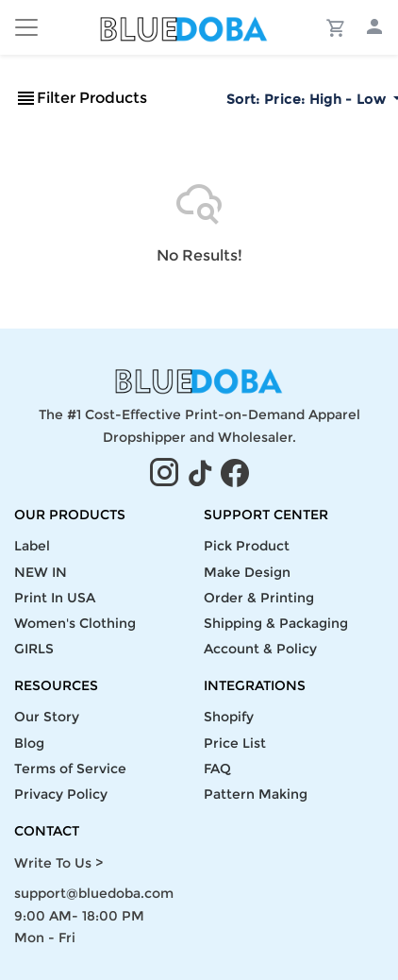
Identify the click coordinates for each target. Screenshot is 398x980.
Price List (235, 743)
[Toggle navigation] (26, 27)
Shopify (229, 717)
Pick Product (247, 546)
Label (32, 546)
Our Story (47, 717)
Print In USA (55, 598)
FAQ (217, 769)
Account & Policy (260, 649)
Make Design (247, 572)
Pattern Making (256, 794)
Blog (29, 743)
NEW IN (41, 572)
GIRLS (34, 649)
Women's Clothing (75, 623)
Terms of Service (70, 769)
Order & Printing (259, 598)
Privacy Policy (61, 794)
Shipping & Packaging (276, 623)
